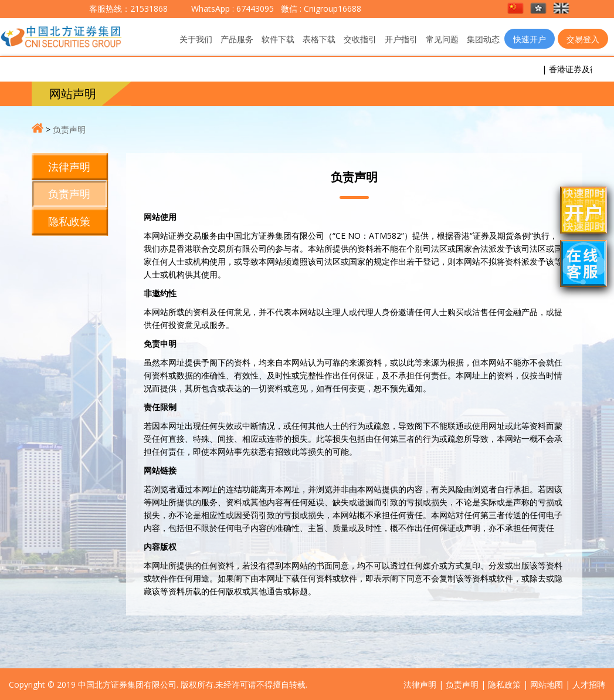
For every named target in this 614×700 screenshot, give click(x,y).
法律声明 (69, 167)
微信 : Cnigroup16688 (320, 9)
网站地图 (547, 684)
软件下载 (278, 39)
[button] (516, 9)
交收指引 (360, 39)
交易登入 (583, 39)
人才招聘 (589, 684)
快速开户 (530, 39)
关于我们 (196, 39)
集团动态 (483, 39)
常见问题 (442, 39)
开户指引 (401, 39)
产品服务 (237, 39)
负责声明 (69, 129)
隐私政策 (69, 221)
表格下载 (319, 39)
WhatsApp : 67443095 (233, 9)
